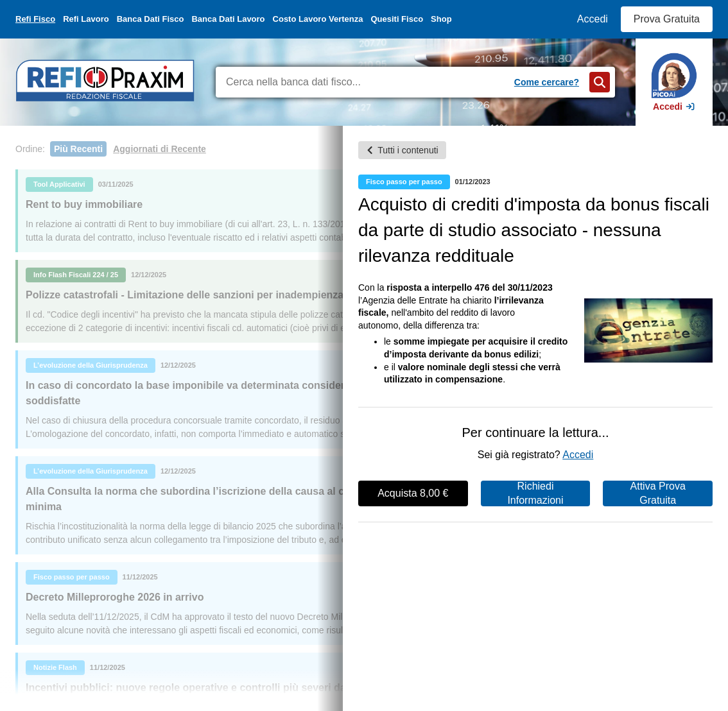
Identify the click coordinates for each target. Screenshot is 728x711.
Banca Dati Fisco (151, 19)
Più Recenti (78, 149)
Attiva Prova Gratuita (658, 493)
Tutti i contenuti (402, 150)
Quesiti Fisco (397, 19)
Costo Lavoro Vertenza (318, 19)
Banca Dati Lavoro (228, 19)
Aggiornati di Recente (160, 149)
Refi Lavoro (86, 19)
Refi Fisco (35, 19)
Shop (441, 19)
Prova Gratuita (667, 19)
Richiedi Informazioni (535, 493)
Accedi (593, 19)
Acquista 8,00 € (413, 493)
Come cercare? (547, 82)
